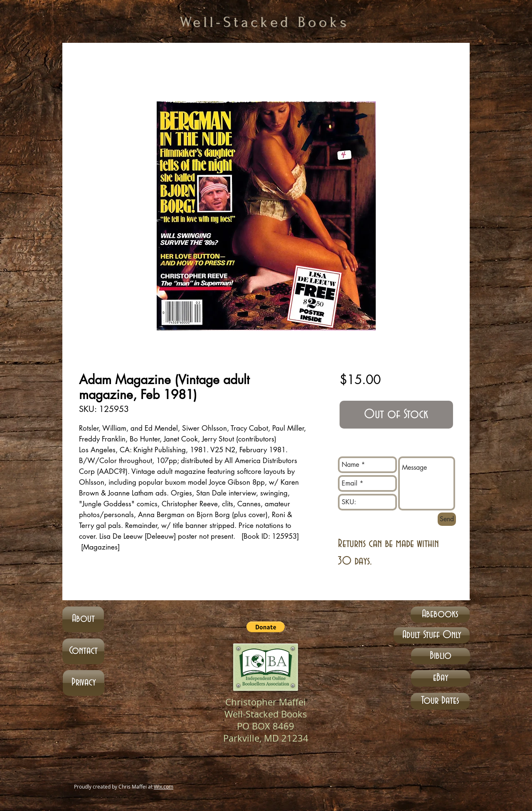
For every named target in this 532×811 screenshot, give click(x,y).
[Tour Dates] (440, 701)
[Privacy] (84, 683)
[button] (266, 627)
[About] (83, 619)
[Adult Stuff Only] (432, 635)
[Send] (447, 519)
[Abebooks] (440, 615)
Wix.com (164, 786)
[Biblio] (441, 656)
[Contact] (83, 651)
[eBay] (441, 678)
